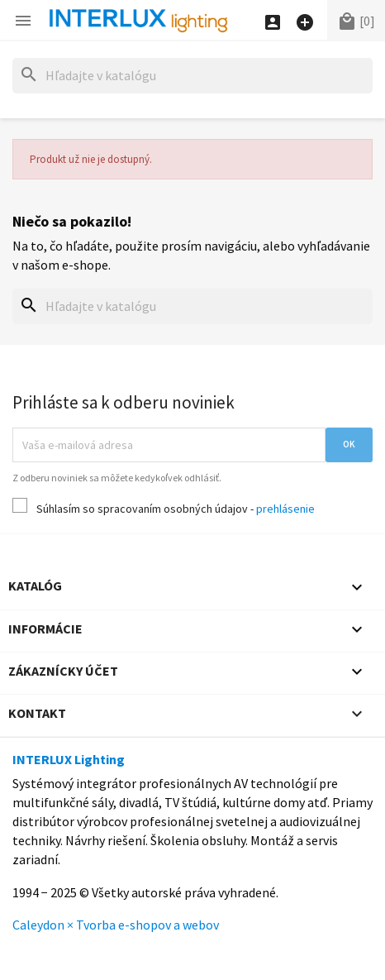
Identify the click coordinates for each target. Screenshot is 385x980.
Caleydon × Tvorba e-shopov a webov (116, 925)
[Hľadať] (192, 76)
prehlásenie (285, 509)
